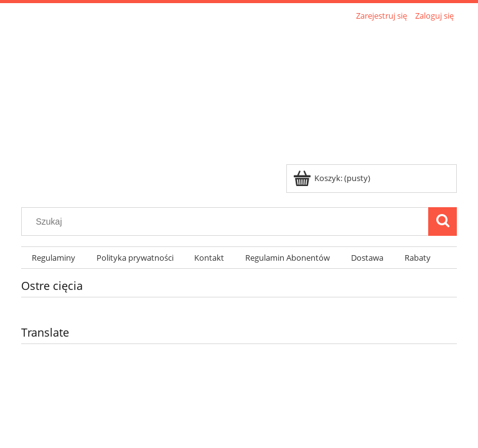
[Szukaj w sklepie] (228, 222)
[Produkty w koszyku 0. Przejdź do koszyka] (333, 178)
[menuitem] (54, 258)
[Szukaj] (443, 222)
